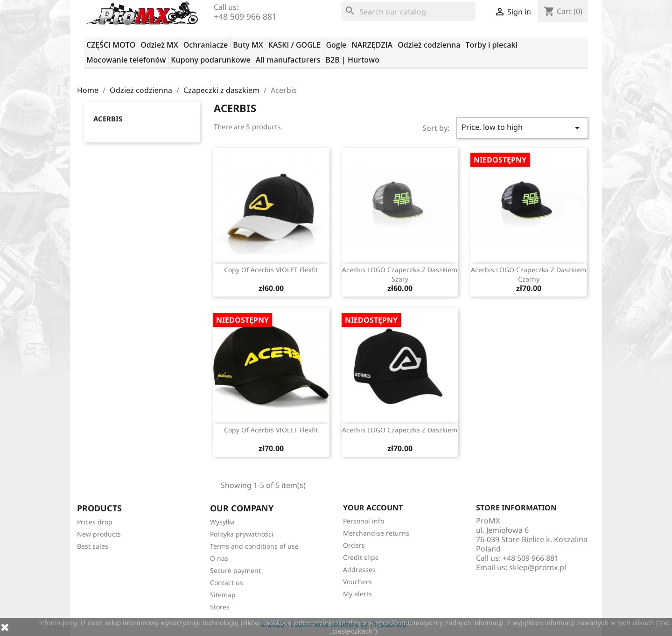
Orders (354, 545)
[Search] (408, 12)
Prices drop (95, 522)
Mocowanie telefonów (126, 60)
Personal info (364, 521)
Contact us (227, 583)
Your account (373, 508)
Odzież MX (159, 45)
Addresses (359, 569)
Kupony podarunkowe (210, 60)
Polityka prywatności (242, 534)
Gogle (336, 45)
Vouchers (357, 582)
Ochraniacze (206, 45)
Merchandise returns (376, 533)
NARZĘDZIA (372, 45)
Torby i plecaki (492, 45)
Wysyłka (222, 522)
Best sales (93, 546)
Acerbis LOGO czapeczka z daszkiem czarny (528, 274)
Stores (220, 607)
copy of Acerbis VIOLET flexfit (271, 270)
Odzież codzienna (429, 45)
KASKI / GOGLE (295, 45)
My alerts (357, 594)
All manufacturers (288, 60)
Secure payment (235, 570)
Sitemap (223, 595)
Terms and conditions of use (254, 546)
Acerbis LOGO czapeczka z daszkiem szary (400, 274)
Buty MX (248, 45)
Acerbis (108, 119)
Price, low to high (522, 128)
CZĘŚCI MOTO (111, 45)
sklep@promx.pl (538, 567)
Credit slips (361, 557)
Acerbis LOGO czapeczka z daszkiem (400, 430)
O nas (219, 558)
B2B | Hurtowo (353, 60)
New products (99, 534)
